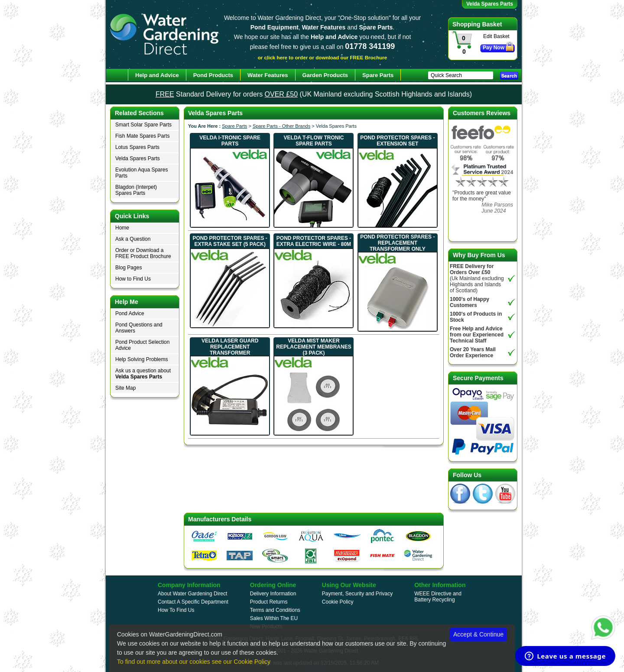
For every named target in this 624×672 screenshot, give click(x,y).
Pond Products (213, 75)
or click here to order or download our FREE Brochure (323, 57)
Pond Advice (130, 313)
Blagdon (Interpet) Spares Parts (136, 190)
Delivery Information (273, 594)
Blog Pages (128, 268)
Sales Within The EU (274, 618)
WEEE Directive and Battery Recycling (438, 597)
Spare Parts (234, 126)
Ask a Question (133, 239)
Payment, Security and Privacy (357, 594)
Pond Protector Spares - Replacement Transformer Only (397, 243)
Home (122, 228)
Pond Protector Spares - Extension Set (397, 141)
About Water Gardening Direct (192, 594)
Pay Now (494, 48)
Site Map (125, 388)
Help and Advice (157, 75)
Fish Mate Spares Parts (142, 136)
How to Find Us (133, 279)
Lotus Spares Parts (137, 147)
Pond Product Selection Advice (142, 345)
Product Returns (269, 602)
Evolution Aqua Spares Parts (141, 173)
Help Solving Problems (141, 359)
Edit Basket (496, 36)
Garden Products (325, 75)
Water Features (268, 75)
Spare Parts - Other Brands (281, 126)
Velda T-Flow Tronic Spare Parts (314, 141)
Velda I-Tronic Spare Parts (230, 141)
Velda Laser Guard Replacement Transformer (230, 347)
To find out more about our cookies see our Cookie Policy (194, 662)
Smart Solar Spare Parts (143, 125)
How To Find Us (176, 610)
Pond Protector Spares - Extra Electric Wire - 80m (314, 241)
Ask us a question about (143, 374)
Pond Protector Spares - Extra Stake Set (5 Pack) (230, 241)
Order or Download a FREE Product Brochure (143, 253)
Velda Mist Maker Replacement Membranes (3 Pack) (314, 347)
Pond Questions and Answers (139, 328)
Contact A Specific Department (193, 602)
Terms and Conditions (275, 610)
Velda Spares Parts (138, 158)
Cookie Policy (338, 602)
